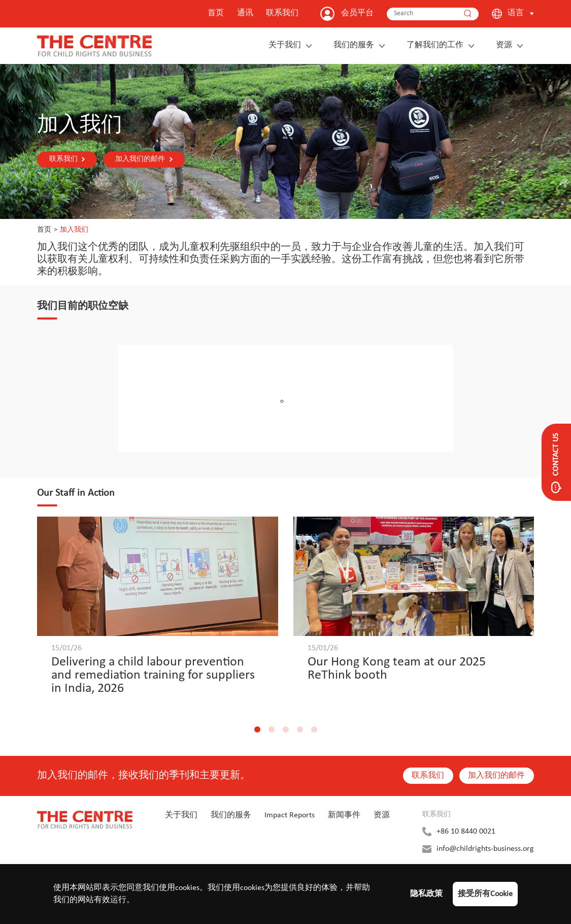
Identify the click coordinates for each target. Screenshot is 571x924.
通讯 (245, 13)
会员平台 (357, 13)
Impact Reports (290, 815)
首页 (216, 13)
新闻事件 (344, 815)
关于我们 (285, 45)
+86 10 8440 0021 (466, 831)
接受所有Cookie (485, 894)
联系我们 (282, 13)
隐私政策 (426, 894)
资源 (504, 45)
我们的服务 (354, 45)
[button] (257, 729)
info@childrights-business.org (485, 848)
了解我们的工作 (435, 45)
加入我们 (74, 230)
